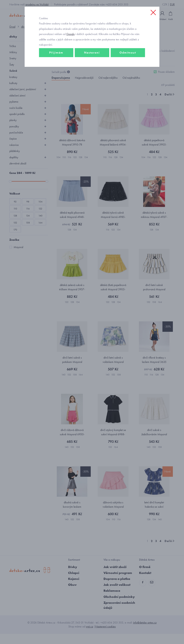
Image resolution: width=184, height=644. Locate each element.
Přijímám (56, 64)
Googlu (70, 46)
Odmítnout (128, 64)
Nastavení (92, 64)
